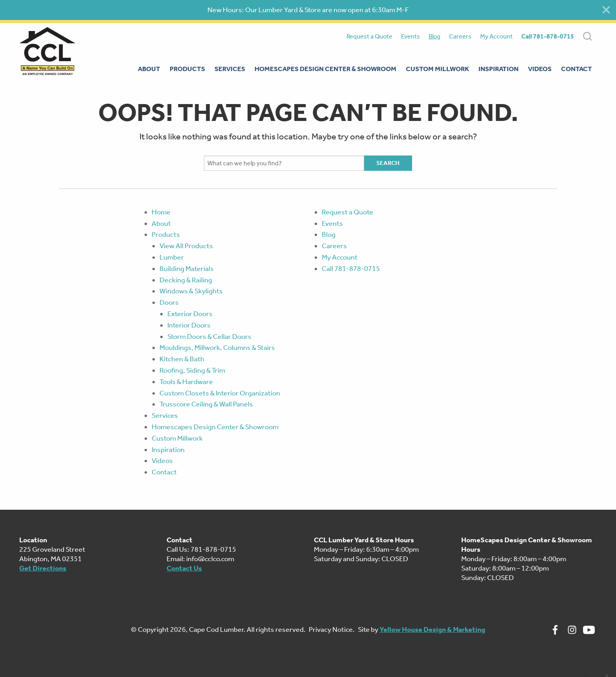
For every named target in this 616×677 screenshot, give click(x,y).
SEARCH (588, 36)
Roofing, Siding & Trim (192, 370)
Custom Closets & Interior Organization (220, 393)
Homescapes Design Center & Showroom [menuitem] (325, 69)
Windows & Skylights (191, 291)
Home (161, 212)
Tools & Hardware (186, 382)
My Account (496, 36)
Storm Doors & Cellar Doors (209, 337)
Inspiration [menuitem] (499, 69)
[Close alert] (606, 10)
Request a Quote (369, 36)
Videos (162, 461)
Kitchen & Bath (182, 359)
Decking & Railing (186, 280)
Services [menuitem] (230, 69)
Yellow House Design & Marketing (432, 629)
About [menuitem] (149, 69)
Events (411, 36)
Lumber (172, 257)
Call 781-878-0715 (548, 36)
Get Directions (43, 568)
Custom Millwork (177, 438)
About (161, 223)
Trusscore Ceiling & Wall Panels (206, 404)
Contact (164, 472)
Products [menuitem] (187, 69)
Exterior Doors (190, 314)
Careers (460, 36)
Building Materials (187, 269)
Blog (434, 36)
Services (165, 415)
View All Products (186, 246)
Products (166, 234)
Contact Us (184, 568)
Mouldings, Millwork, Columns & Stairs (217, 348)
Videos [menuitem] (540, 69)
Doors (169, 302)
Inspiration (168, 450)
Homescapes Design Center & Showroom (215, 427)
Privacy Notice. (332, 629)
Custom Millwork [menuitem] (437, 69)
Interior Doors (189, 325)
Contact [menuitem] (577, 69)
